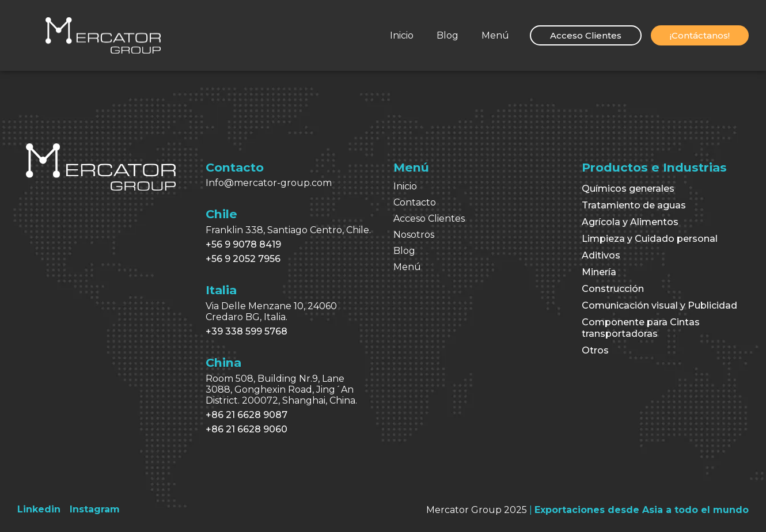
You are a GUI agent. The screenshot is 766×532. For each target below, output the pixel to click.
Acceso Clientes (429, 219)
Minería (599, 272)
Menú (495, 35)
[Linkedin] (39, 509)
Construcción (613, 289)
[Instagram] (95, 509)
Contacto (415, 202)
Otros (595, 350)
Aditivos (601, 255)
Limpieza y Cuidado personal (650, 239)
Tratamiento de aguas (634, 205)
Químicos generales (628, 189)
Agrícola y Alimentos (630, 222)
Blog (448, 35)
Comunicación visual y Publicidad (659, 305)
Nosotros (414, 235)
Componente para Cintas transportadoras (641, 328)
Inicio (402, 35)
